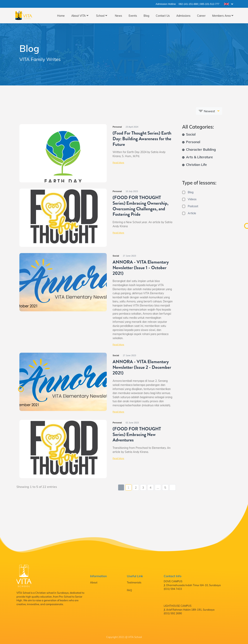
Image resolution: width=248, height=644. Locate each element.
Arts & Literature (198, 157)
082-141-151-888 (188, 4)
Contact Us (163, 16)
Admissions (183, 16)
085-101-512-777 (210, 4)
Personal (191, 142)
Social (189, 134)
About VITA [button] (78, 16)
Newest (207, 111)
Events (133, 16)
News (118, 16)
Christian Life (195, 164)
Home (61, 16)
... (158, 487)
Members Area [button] (221, 16)
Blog (146, 16)
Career (201, 16)
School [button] (100, 16)
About (94, 582)
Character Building (199, 149)
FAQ (129, 590)
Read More (118, 162)
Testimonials (134, 582)
